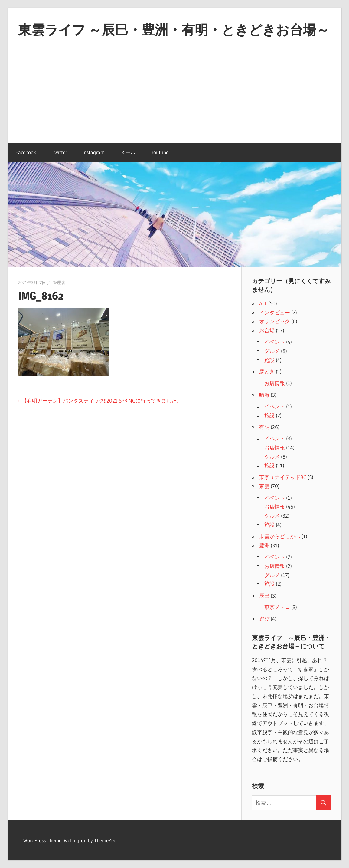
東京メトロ (277, 607)
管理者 (59, 283)
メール (128, 152)
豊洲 (264, 545)
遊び (264, 619)
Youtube (160, 152)
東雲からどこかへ (280, 536)
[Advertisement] (175, 97)
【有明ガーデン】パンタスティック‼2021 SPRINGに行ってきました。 (102, 401)
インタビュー (275, 312)
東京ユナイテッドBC (283, 477)
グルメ (272, 351)
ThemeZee (105, 840)
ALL (263, 303)
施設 (269, 360)
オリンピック (275, 321)
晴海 (264, 395)
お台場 (267, 330)
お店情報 (275, 383)
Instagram (94, 152)
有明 (264, 427)
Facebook (26, 152)
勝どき (267, 371)
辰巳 (264, 596)
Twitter (59, 152)
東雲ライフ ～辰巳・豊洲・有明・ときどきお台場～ (174, 30)
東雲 (264, 486)
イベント (275, 342)
